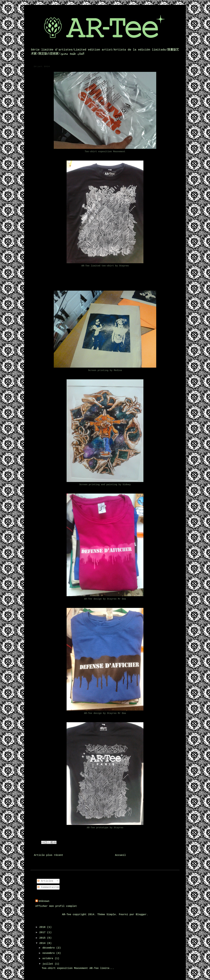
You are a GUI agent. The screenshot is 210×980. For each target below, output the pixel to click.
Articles (45, 881)
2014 (43, 943)
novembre (49, 953)
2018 (43, 927)
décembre (49, 948)
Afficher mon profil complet (56, 906)
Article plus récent (48, 855)
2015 (43, 938)
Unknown (44, 901)
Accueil (120, 855)
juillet (49, 964)
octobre (49, 959)
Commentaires (48, 887)
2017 (43, 933)
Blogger (141, 915)
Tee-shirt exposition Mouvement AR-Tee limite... (78, 968)
